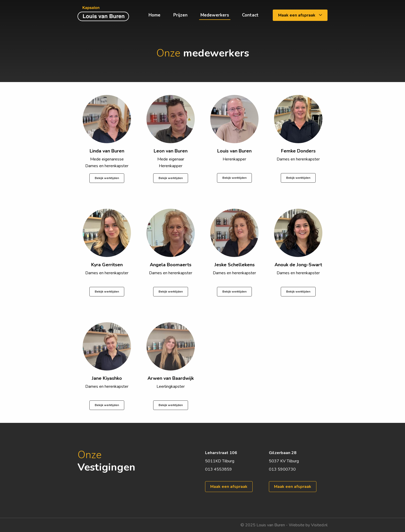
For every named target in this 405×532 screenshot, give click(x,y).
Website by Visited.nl (308, 525)
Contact (250, 15)
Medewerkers (215, 15)
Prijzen (180, 15)
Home (154, 15)
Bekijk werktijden (107, 178)
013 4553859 (219, 469)
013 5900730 (282, 469)
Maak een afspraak (300, 15)
